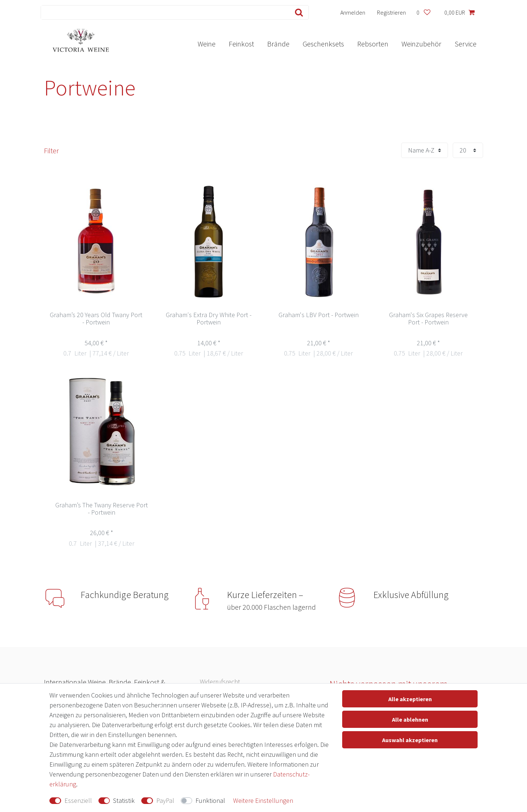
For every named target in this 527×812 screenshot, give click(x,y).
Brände (278, 44)
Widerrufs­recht (220, 682)
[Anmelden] (353, 12)
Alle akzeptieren (410, 699)
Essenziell (78, 800)
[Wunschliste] (423, 12)
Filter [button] (51, 151)
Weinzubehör (421, 44)
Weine (207, 44)
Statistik (124, 800)
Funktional (210, 800)
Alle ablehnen (410, 719)
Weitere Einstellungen (263, 800)
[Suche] (297, 12)
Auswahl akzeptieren (410, 740)
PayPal (165, 800)
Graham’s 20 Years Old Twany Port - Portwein (96, 319)
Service (466, 44)
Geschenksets (323, 44)
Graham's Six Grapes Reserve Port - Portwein (428, 319)
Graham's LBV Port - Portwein (319, 315)
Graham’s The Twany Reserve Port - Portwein (102, 509)
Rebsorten (373, 44)
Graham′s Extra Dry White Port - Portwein (209, 319)
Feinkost (241, 44)
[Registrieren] (392, 12)
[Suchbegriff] (164, 12)
